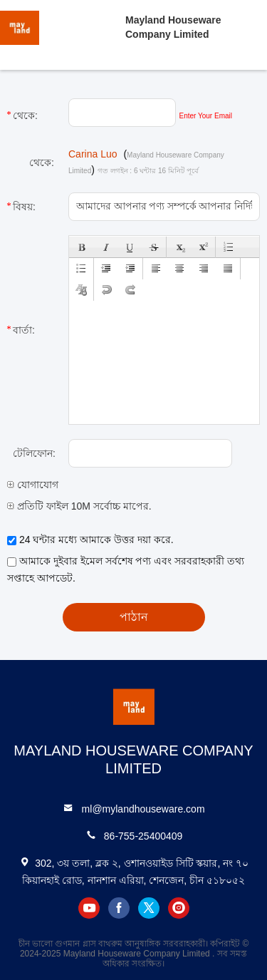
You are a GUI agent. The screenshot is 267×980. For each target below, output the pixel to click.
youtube (89, 908)
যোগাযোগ (33, 485)
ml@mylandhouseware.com (143, 809)
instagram (179, 908)
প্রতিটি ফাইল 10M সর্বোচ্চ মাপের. (79, 506)
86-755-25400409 (143, 836)
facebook (119, 908)
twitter (149, 908)
